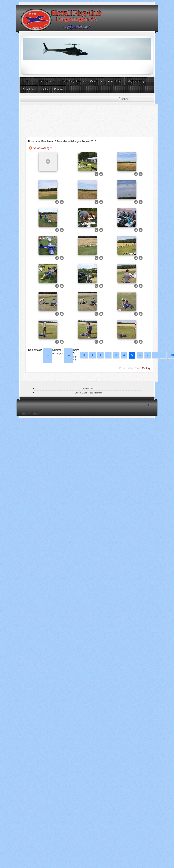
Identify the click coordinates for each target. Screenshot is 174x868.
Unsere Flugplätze (70, 81)
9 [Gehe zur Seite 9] (163, 355)
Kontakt (59, 89)
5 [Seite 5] (132, 355)
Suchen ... (119, 97)
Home (26, 81)
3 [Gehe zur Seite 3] (116, 355)
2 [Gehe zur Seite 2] (108, 355)
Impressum (88, 388)
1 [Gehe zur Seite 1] (100, 355)
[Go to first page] (84, 355)
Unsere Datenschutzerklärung (89, 393)
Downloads (29, 89)
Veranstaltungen (43, 148)
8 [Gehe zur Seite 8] (155, 355)
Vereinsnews (43, 81)
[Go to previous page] (92, 355)
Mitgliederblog (136, 81)
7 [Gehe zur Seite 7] (148, 355)
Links (45, 89)
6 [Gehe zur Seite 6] (140, 355)
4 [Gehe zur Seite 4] (124, 355)
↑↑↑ (148, 404)
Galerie (94, 81)
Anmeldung (115, 81)
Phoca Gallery (142, 368)
